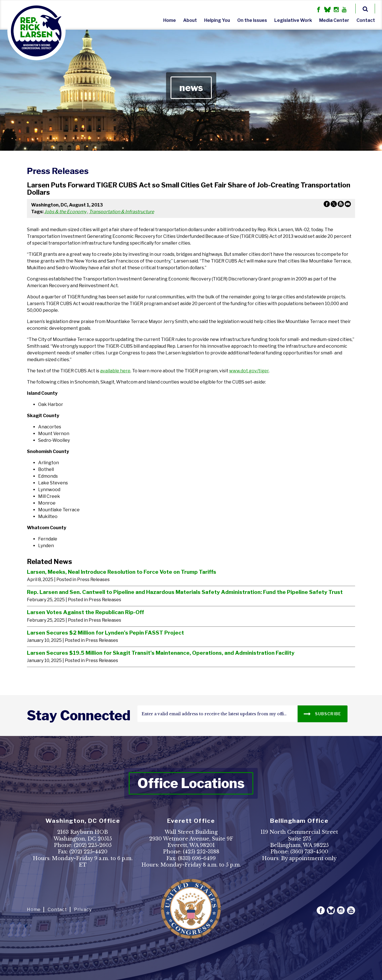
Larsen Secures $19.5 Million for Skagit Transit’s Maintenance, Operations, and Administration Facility (161, 653)
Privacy (83, 910)
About (190, 20)
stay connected (79, 716)
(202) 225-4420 (88, 852)
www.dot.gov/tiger (249, 371)
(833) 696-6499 (197, 858)
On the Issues (252, 20)
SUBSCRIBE (322, 713)
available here (115, 371)
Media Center (334, 20)
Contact (366, 20)
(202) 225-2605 (93, 845)
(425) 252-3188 (201, 852)
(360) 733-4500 (309, 852)
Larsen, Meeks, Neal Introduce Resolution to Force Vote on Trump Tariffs (122, 572)
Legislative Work (293, 20)
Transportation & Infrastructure (121, 212)
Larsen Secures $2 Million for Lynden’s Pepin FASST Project (105, 633)
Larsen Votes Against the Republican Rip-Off (85, 612)
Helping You (217, 20)
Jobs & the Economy (65, 212)
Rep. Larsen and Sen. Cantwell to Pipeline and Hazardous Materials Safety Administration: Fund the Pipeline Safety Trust (185, 592)
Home (170, 20)
